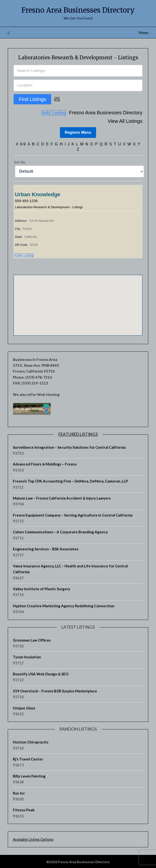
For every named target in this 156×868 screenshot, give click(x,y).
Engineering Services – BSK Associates (46, 548)
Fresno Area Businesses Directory (78, 10)
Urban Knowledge (37, 194)
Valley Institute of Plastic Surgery (41, 588)
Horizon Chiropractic (31, 741)
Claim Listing (24, 255)
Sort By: (20, 161)
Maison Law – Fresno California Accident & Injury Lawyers (62, 497)
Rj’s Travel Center (28, 758)
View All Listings (125, 113)
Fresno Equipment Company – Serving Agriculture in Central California (73, 514)
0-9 (23, 143)
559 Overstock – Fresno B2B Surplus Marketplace (55, 690)
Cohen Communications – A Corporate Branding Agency (60, 531)
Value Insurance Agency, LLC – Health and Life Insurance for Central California (70, 568)
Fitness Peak (24, 809)
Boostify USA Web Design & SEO (41, 673)
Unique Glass (24, 707)
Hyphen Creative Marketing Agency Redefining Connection (64, 605)
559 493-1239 (27, 200)
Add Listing (130, 121)
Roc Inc (19, 792)
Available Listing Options (33, 839)
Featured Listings (78, 434)
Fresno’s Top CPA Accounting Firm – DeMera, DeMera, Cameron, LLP (70, 480)
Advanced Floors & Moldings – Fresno (45, 463)
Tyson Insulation (27, 656)
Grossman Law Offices (32, 639)
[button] (78, 300)
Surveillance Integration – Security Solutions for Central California (69, 447)
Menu (143, 32)
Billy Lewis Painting (29, 775)
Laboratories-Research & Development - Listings (78, 58)
